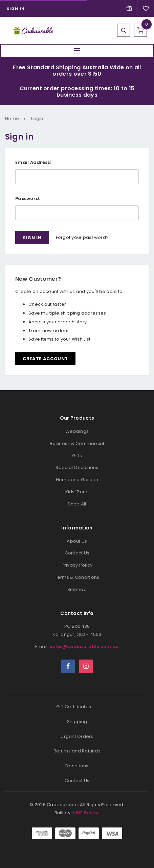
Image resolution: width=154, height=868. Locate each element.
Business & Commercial (77, 443)
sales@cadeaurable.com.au (84, 647)
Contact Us (77, 553)
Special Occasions (77, 467)
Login (37, 118)
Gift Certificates (74, 707)
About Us (77, 541)
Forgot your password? (82, 237)
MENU (77, 51)
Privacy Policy (77, 565)
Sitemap (77, 589)
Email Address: (33, 162)
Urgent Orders (77, 736)
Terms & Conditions (77, 577)
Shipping (77, 722)
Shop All (77, 504)
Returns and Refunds (77, 751)
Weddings (77, 431)
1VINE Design (85, 813)
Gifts (77, 456)
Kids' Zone (77, 492)
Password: (28, 199)
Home (12, 118)
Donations (77, 766)
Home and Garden (77, 480)
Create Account (45, 359)
